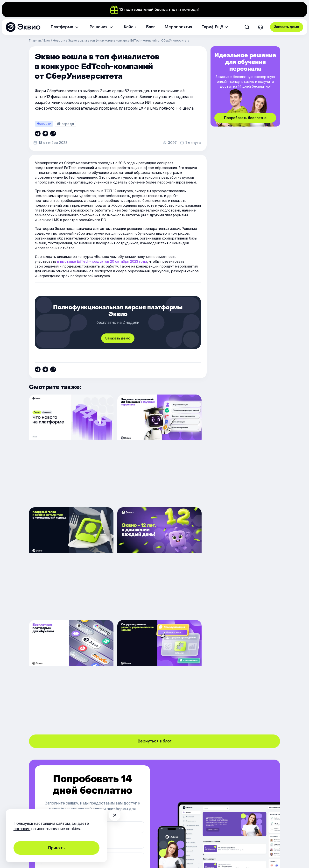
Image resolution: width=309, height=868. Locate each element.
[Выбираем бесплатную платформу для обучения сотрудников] (154, 559)
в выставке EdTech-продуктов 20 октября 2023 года (102, 261)
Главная (35, 40)
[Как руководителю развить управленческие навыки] (239, 559)
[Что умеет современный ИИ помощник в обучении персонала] (154, 448)
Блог (47, 40)
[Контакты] (260, 27)
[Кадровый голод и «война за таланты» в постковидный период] (239, 448)
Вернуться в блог (154, 625)
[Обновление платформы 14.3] (70, 448)
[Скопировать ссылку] (38, 134)
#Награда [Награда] (66, 124)
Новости (59, 40)
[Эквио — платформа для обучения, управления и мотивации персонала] (23, 27)
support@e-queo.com (95, 792)
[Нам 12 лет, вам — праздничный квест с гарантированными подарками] (70, 559)
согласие (22, 829)
